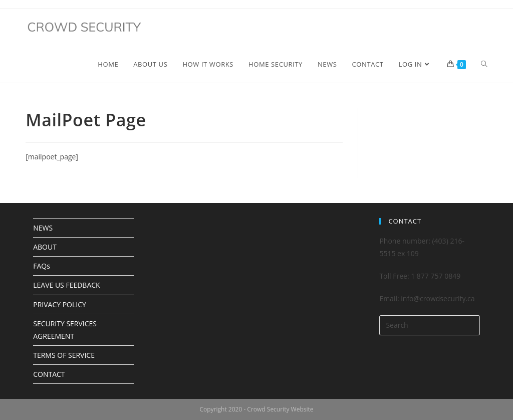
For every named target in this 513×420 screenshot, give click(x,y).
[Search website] (484, 64)
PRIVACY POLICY (60, 304)
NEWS (43, 228)
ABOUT (45, 247)
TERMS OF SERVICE (64, 355)
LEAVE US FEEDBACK (66, 285)
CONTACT (49, 374)
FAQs (42, 266)
